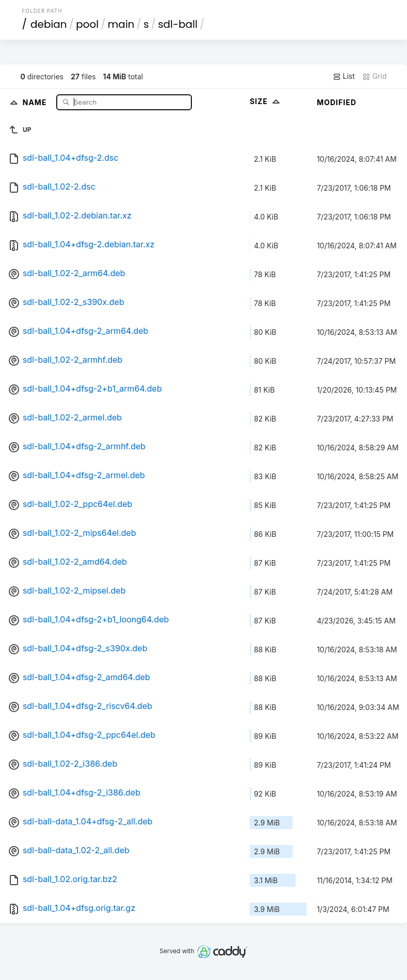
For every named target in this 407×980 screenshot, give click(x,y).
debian (49, 24)
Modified (337, 102)
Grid (375, 76)
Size (266, 101)
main (121, 24)
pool (87, 24)
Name (36, 102)
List (344, 76)
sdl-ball (178, 24)
